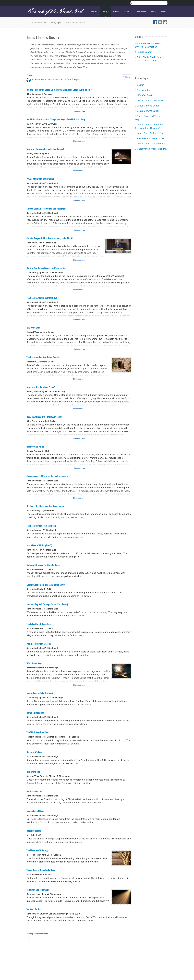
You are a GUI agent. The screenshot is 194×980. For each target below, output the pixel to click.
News (116, 12)
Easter (140, 85)
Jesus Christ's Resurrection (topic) (57, 79)
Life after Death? (146, 95)
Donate (163, 12)
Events (127, 12)
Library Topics (56, 23)
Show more (78, 111)
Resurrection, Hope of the (151, 138)
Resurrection (144, 90)
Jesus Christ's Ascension (150, 133)
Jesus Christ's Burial (148, 111)
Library (105, 12)
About (94, 12)
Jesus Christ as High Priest (151, 144)
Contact (153, 12)
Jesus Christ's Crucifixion (150, 100)
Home (45, 23)
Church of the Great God (54, 12)
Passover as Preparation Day (152, 149)
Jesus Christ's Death (148, 106)
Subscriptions (140, 12)
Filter (127, 77)
